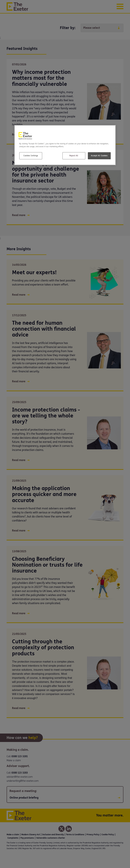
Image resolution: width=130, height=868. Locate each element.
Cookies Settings (31, 156)
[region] (65, 145)
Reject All (74, 156)
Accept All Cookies (99, 156)
